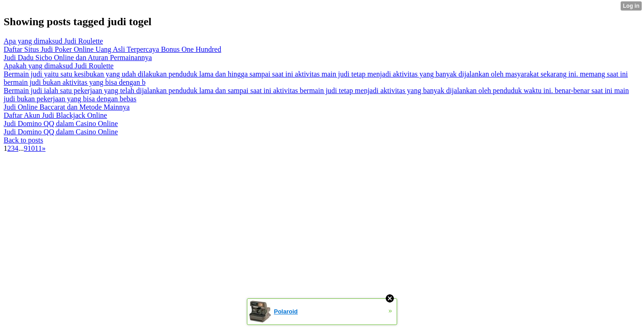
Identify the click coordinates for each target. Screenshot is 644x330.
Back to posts (23, 140)
